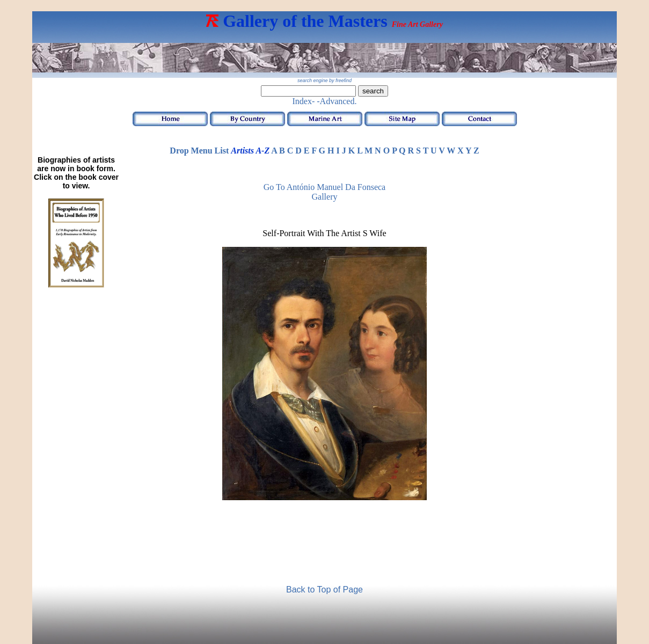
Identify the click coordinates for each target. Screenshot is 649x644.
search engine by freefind (324, 80)
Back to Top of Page (324, 590)
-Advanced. (337, 101)
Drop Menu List (199, 151)
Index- (304, 101)
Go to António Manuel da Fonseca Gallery (324, 192)
